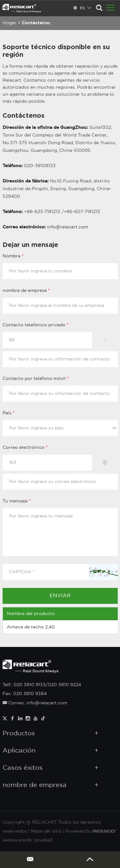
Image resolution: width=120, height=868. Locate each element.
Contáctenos (36, 23)
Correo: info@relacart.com (35, 703)
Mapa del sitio (46, 831)
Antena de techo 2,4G (31, 627)
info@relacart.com (68, 227)
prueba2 (43, 840)
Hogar (9, 23)
